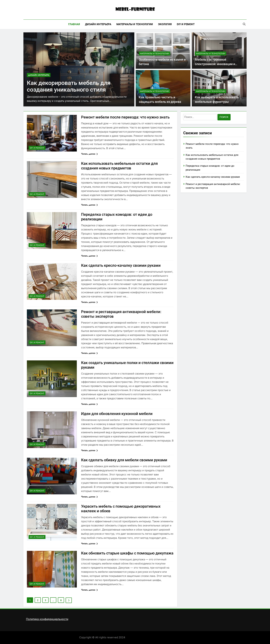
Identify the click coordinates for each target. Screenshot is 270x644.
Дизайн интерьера (98, 24)
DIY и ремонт (186, 24)
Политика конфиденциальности (47, 619)
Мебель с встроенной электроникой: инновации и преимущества (215, 64)
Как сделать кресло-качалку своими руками (121, 265)
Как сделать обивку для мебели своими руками (124, 460)
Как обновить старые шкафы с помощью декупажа (127, 553)
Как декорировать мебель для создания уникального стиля (69, 86)
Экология (165, 24)
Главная (74, 24)
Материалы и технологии (135, 24)
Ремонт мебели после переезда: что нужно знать (125, 117)
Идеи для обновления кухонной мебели (117, 414)
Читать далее (89, 154)
